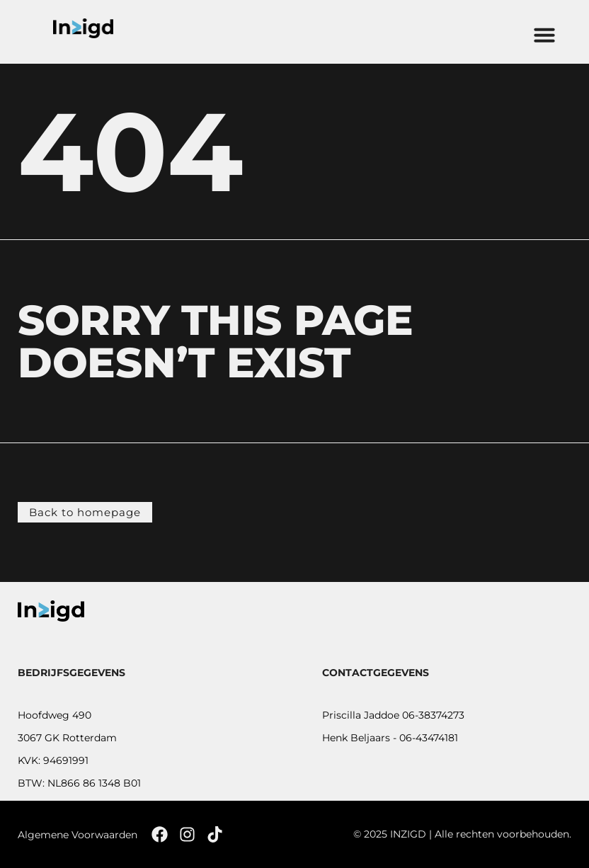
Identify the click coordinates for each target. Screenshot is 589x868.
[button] (544, 35)
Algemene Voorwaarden (78, 835)
